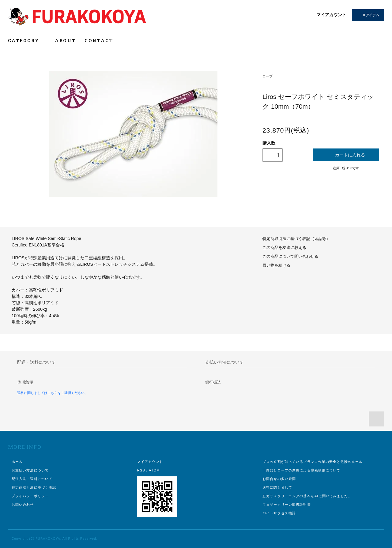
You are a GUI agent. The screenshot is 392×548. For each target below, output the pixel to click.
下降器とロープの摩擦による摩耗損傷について (302, 470)
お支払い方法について (30, 470)
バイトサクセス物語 (279, 513)
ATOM (154, 470)
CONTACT (99, 41)
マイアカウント (331, 15)
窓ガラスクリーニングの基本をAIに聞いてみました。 (307, 496)
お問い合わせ (23, 505)
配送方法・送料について (32, 479)
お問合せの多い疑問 (279, 479)
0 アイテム (367, 15)
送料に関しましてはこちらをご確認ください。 (53, 393)
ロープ (268, 76)
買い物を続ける (276, 265)
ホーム (17, 462)
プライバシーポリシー (30, 496)
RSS (141, 470)
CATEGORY (27, 41)
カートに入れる (346, 155)
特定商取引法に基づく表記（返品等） (296, 239)
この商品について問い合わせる (290, 257)
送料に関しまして (277, 487)
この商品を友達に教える (284, 248)
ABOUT (65, 41)
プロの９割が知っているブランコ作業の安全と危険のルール (313, 462)
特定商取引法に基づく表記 (34, 487)
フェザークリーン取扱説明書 (287, 505)
